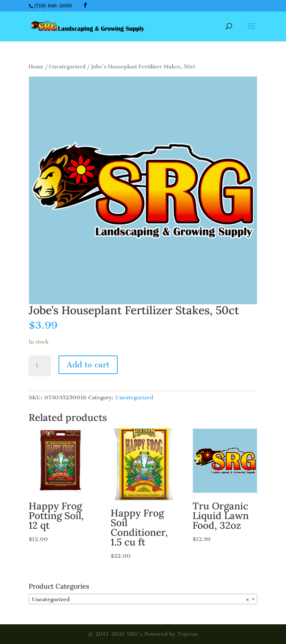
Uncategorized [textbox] (141, 599)
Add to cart (88, 365)
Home (36, 67)
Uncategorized (67, 67)
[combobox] (143, 599)
